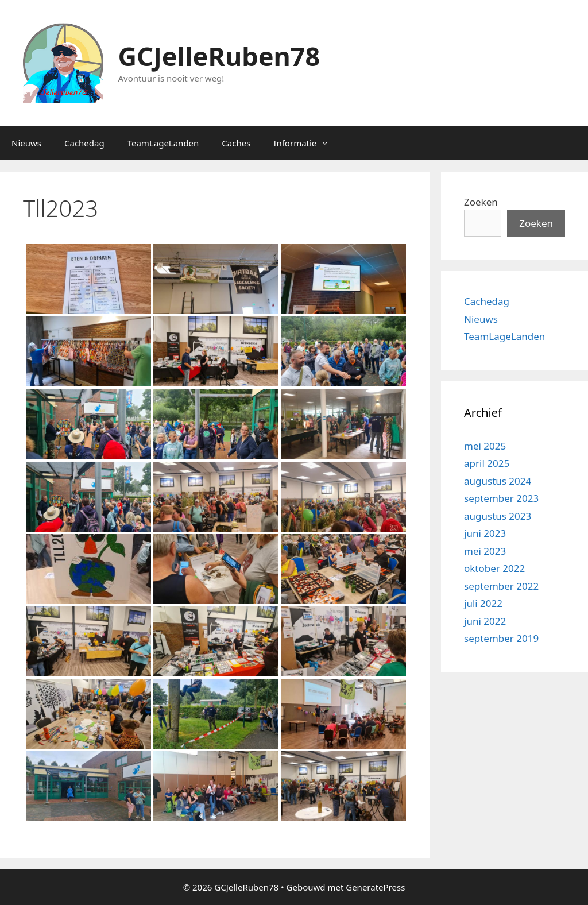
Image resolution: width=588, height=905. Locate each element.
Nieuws (26, 143)
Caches (236, 143)
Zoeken (481, 202)
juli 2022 (483, 603)
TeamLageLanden (163, 143)
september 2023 (501, 498)
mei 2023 (485, 551)
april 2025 (487, 463)
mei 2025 (485, 446)
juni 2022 (485, 621)
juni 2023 (485, 533)
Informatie (307, 143)
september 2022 (501, 586)
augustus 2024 (498, 481)
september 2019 (501, 638)
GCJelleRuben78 (219, 56)
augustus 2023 (498, 516)
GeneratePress (375, 887)
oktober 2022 (494, 568)
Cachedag (84, 143)
